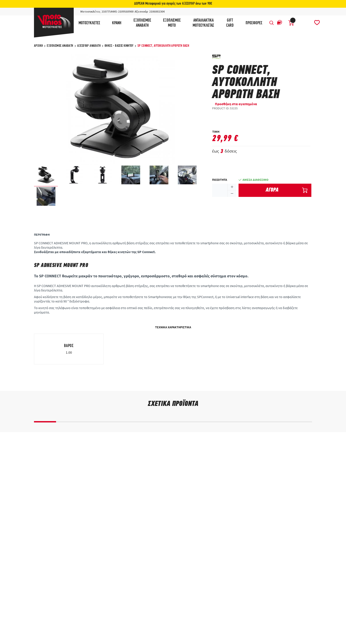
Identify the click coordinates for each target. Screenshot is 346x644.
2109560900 (126, 11)
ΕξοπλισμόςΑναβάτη (142, 23)
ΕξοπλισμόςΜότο (172, 23)
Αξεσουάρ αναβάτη (89, 46)
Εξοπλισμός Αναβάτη (60, 46)
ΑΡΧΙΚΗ (38, 46)
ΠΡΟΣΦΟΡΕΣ (254, 23)
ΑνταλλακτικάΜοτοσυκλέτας (203, 23)
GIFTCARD (230, 23)
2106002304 (157, 11)
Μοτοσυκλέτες (89, 23)
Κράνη (117, 23)
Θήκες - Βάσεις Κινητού (119, 46)
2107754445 (109, 11)
